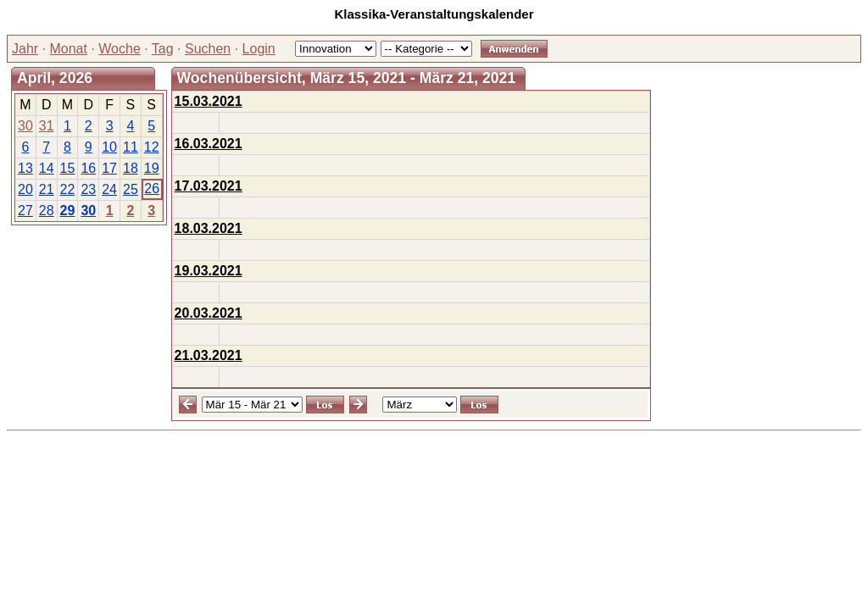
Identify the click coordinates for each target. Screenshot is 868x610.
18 (131, 168)
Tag (163, 49)
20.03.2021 (209, 313)
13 (25, 168)
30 (25, 126)
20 (25, 189)
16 (88, 168)
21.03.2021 (209, 355)
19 (152, 168)
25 (131, 189)
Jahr (25, 49)
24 (109, 189)
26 (152, 189)
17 (109, 168)
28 (47, 211)
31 (47, 126)
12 (152, 147)
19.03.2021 (209, 271)
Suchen (208, 49)
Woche (120, 49)
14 (47, 168)
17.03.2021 (209, 186)
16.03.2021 (209, 144)
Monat (68, 49)
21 (47, 189)
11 (131, 147)
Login (259, 49)
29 (68, 211)
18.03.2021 (209, 228)
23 (88, 189)
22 (68, 189)
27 (25, 211)
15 (68, 168)
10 (109, 147)
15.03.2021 (209, 101)
